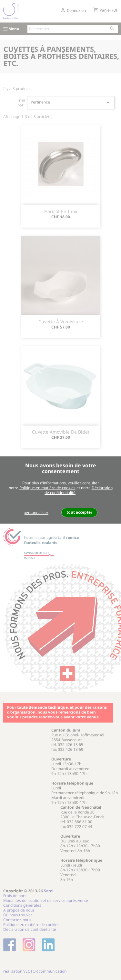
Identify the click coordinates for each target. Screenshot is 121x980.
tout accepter (79, 512)
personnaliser (36, 512)
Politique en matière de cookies (47, 488)
